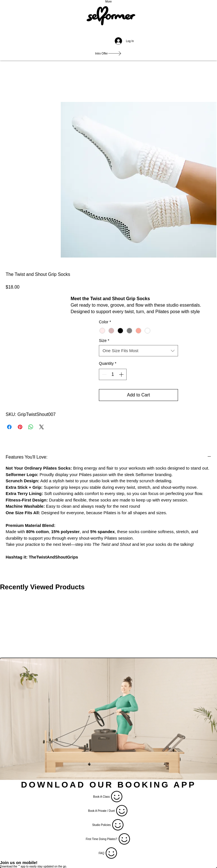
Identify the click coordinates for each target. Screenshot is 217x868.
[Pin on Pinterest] (20, 427)
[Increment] (122, 374)
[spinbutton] (113, 374)
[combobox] (138, 351)
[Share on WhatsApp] (31, 427)
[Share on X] (42, 427)
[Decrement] (104, 374)
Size (104, 341)
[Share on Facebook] (9, 427)
